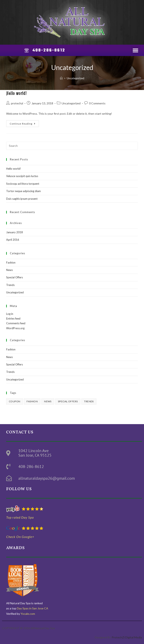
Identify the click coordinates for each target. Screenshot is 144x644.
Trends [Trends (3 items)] (89, 401)
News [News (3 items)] (48, 401)
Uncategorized (76, 78)
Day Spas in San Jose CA (32, 608)
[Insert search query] (72, 146)
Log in (10, 314)
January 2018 (15, 232)
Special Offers (15, 277)
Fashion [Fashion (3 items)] (32, 401)
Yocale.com (28, 614)
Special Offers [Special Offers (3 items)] (68, 401)
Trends (10, 285)
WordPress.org (15, 328)
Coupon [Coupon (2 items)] (15, 401)
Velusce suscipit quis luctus (22, 176)
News (9, 270)
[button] (135, 50)
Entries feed (13, 318)
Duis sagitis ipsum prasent (22, 199)
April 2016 (13, 240)
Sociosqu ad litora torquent (23, 184)
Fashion (11, 262)
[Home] (61, 78)
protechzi (17, 103)
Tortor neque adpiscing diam (23, 191)
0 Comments (97, 103)
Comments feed (16, 323)
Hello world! (16, 93)
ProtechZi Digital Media (127, 637)
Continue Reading (24, 123)
